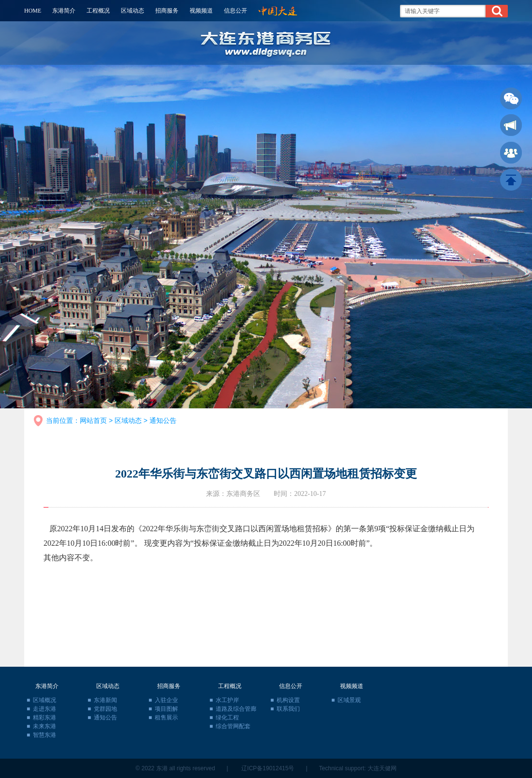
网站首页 (93, 420)
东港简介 (64, 11)
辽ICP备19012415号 (268, 768)
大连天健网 (382, 768)
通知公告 (163, 420)
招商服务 (167, 11)
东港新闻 (105, 700)
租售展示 (166, 718)
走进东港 (44, 709)
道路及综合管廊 (236, 709)
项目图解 (166, 709)
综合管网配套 (233, 726)
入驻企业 (166, 700)
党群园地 (105, 709)
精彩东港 (44, 718)
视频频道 (201, 11)
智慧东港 (44, 735)
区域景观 (349, 700)
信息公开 (236, 11)
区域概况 (44, 700)
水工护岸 (227, 700)
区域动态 (133, 11)
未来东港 (44, 726)
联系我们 (288, 709)
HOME (33, 11)
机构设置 (288, 700)
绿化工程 (227, 718)
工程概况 (98, 11)
